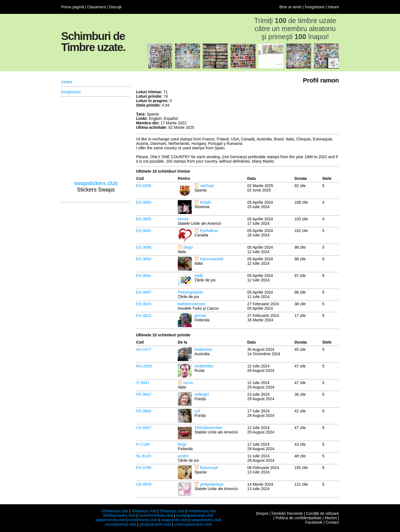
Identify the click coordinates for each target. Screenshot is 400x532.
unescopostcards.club (193, 524)
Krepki (206, 202)
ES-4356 (144, 186)
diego (188, 247)
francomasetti (212, 259)
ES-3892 (144, 231)
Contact (332, 522)
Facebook (314, 522)
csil (197, 411)
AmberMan (204, 366)
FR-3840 (144, 411)
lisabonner (203, 349)
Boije (182, 444)
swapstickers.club (96, 183)
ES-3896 (144, 247)
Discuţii (115, 7)
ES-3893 (144, 202)
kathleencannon (192, 304)
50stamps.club (144, 511)
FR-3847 (144, 394)
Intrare (333, 7)
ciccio (188, 383)
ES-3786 (144, 468)
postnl (183, 456)
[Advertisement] (297, 110)
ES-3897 (144, 292)
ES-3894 (144, 259)
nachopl (207, 186)
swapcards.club (174, 520)
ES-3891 (144, 276)
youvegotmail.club (121, 524)
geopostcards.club (155, 524)
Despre (262, 513)
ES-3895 (144, 219)
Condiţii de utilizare (322, 513)
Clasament (97, 7)
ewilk (199, 276)
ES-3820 (144, 304)
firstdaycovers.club (119, 515)
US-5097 (144, 428)
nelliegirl (202, 394)
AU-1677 (144, 349)
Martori (331, 518)
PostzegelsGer (191, 292)
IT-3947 (143, 383)
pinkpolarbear (212, 484)
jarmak (200, 316)
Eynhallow (209, 231)
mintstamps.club (202, 511)
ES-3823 (144, 316)
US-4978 (144, 484)
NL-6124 (144, 456)
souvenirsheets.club (156, 515)
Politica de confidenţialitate (299, 518)
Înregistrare (315, 7)
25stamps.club (172, 511)
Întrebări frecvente (287, 513)
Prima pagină (73, 7)
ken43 (183, 219)
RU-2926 (144, 366)
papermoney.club (110, 520)
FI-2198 (143, 444)
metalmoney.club (143, 520)
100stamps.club (114, 511)
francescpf (209, 468)
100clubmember (208, 428)
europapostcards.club (195, 515)
